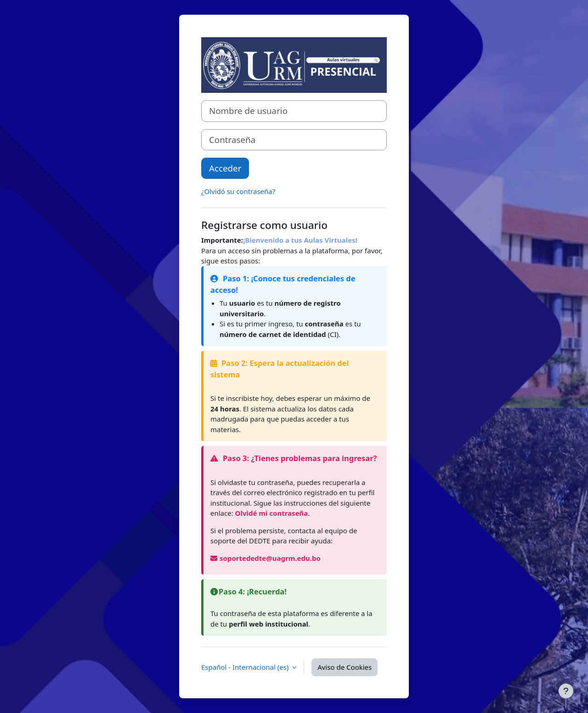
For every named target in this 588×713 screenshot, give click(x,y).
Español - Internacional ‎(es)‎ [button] (246, 667)
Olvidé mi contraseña (272, 513)
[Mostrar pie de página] (566, 691)
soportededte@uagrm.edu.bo (266, 558)
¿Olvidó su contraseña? (238, 191)
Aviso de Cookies (345, 667)
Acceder (225, 168)
